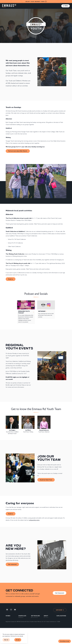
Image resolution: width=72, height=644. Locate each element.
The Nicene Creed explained (48, 630)
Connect (8, 623)
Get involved (35, 616)
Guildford (59, 618)
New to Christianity (10, 619)
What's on (33, 626)
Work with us (34, 624)
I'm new (8, 616)
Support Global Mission (35, 622)
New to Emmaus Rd (10, 621)
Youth (20, 624)
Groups (20, 629)
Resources (33, 628)
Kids (19, 623)
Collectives (21, 618)
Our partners (47, 624)
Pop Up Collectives (23, 619)
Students (20, 626)
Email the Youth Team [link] (46, 480)
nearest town (36, 2)
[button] (66, 6)
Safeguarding (47, 626)
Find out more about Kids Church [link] (18, 151)
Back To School (35, 631)
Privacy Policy (47, 628)
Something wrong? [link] (65, 641)
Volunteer (33, 619)
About (46, 616)
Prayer (20, 621)
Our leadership (47, 623)
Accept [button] (18, 640)
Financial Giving (34, 618)
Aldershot (59, 621)
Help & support (35, 629)
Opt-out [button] (6, 640)
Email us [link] (11, 279)
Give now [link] (60, 610)
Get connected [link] (12, 564)
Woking (58, 619)
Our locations (47, 619)
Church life (22, 616)
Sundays (20, 628)
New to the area (9, 618)
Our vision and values (49, 621)
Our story (46, 618)
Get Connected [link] (60, 593)
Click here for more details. (17, 636)
